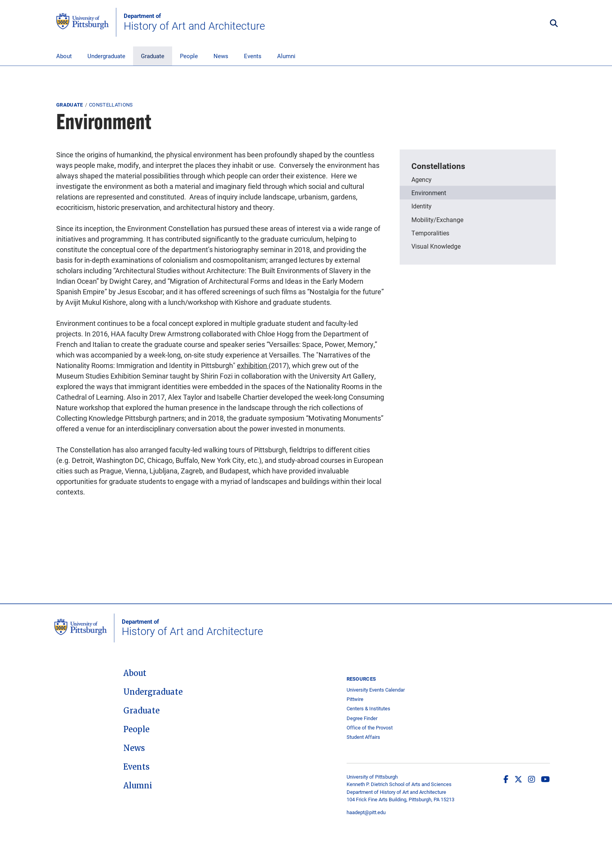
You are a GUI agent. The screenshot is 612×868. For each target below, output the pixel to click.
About (64, 56)
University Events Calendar (376, 690)
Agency (422, 179)
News (221, 56)
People (189, 56)
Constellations (111, 105)
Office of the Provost (370, 728)
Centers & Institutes (368, 709)
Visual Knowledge (436, 246)
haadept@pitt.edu (366, 812)
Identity (422, 206)
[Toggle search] (554, 24)
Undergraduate (106, 56)
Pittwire (355, 699)
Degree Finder (362, 718)
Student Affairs (363, 737)
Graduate (153, 56)
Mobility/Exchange (437, 220)
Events (253, 56)
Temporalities (430, 233)
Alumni (286, 56)
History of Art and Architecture (194, 22)
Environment (429, 193)
